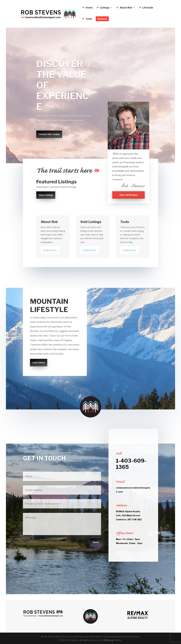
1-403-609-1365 (131, 464)
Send (96, 542)
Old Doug (108, 640)
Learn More (39, 363)
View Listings (46, 195)
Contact (102, 20)
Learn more (50, 250)
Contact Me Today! (49, 134)
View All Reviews (129, 195)
